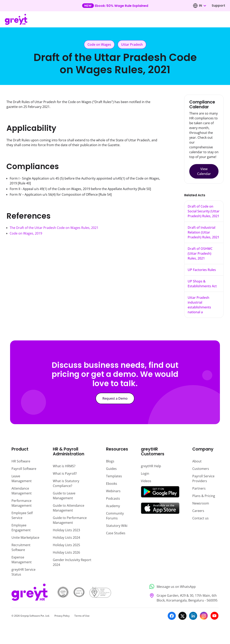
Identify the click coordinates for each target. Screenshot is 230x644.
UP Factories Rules (202, 270)
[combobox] (202, 6)
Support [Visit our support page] (218, 6)
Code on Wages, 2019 (26, 233)
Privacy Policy (62, 616)
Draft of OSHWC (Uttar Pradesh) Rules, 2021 (200, 253)
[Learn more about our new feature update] (115, 6)
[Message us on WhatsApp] (183, 587)
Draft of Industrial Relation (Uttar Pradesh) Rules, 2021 (203, 232)
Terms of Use (82, 616)
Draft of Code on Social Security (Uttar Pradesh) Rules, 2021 (204, 211)
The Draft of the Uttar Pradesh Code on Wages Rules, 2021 (54, 228)
